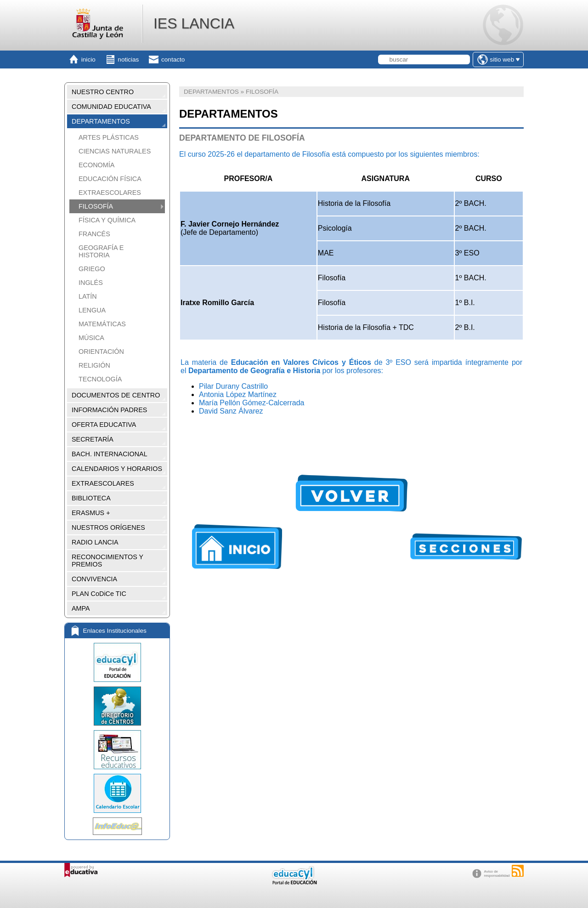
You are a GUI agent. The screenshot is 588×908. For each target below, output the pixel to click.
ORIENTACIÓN (101, 352)
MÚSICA (91, 338)
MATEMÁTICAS (102, 324)
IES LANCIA (194, 23)
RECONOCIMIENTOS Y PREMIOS (107, 561)
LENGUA (92, 310)
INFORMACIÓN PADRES (109, 410)
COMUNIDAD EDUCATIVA (111, 107)
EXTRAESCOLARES (110, 193)
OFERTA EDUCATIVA (104, 425)
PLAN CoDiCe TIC (99, 594)
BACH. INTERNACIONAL (110, 454)
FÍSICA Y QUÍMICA (107, 220)
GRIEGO (92, 269)
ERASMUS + (91, 513)
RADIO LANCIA (95, 542)
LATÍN (88, 296)
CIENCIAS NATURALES (115, 151)
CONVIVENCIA (94, 579)
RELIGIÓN (94, 365)
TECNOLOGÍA (100, 379)
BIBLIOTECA (91, 498)
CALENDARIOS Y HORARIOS (117, 469)
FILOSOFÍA (96, 206)
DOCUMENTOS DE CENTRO (116, 395)
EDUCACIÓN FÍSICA (110, 179)
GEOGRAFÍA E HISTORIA (101, 251)
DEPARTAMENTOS (101, 121)
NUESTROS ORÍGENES (108, 528)
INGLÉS (91, 283)
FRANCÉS (94, 234)
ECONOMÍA (96, 165)
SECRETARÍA (93, 439)
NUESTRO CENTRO (103, 92)
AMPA (81, 608)
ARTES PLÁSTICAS (109, 137)
